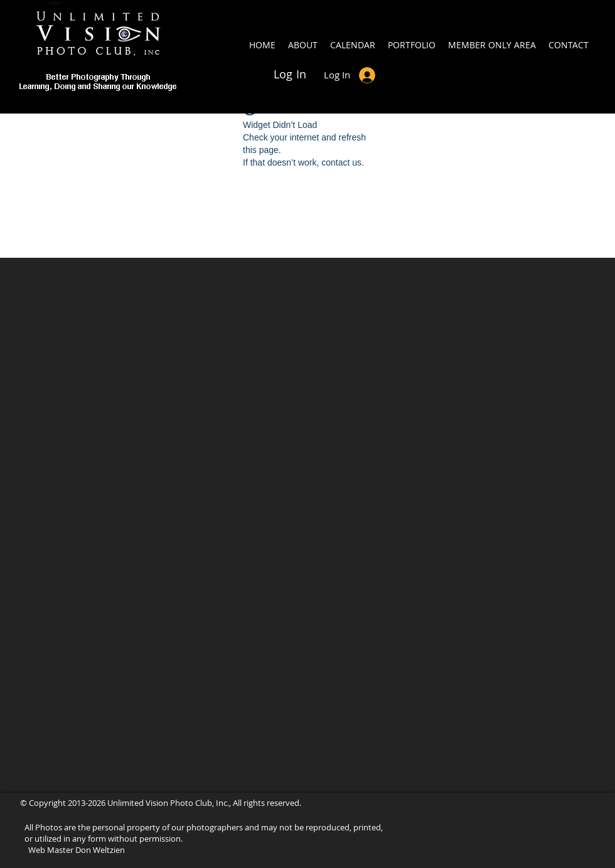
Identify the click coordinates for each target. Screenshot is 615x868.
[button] (492, 45)
